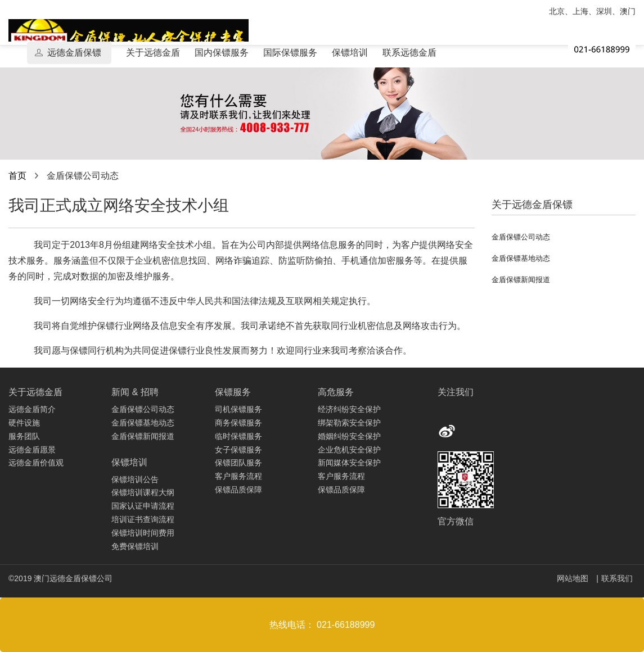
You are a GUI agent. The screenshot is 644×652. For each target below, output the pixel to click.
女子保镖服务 (238, 450)
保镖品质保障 (238, 490)
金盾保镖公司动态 (521, 237)
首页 (17, 176)
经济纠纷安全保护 (349, 409)
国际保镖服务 (290, 53)
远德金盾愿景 (32, 450)
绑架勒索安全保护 (349, 423)
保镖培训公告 (135, 479)
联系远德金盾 (409, 53)
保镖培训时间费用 (143, 533)
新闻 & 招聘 (135, 392)
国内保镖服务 (222, 53)
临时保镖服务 (238, 436)
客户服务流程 (238, 476)
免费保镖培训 (135, 546)
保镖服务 (233, 392)
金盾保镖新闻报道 (521, 280)
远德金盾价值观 (36, 463)
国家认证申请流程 (143, 506)
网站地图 (574, 578)
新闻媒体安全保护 (349, 463)
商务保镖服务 (238, 423)
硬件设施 (24, 423)
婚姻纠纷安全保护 (349, 436)
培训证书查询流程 (143, 519)
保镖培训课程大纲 (143, 492)
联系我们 (617, 578)
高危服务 (336, 392)
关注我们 (456, 392)
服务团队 (24, 436)
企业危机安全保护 (349, 450)
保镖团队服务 (238, 463)
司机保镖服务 (238, 409)
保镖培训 (350, 53)
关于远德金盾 (153, 53)
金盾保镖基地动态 (521, 258)
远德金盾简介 (32, 409)
